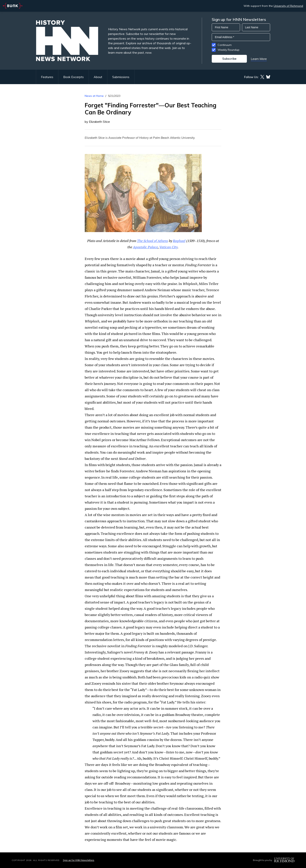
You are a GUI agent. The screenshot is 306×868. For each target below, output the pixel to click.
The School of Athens (153, 241)
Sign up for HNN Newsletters (79, 860)
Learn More (259, 59)
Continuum (225, 45)
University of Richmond (288, 6)
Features (47, 77)
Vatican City (168, 247)
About (98, 77)
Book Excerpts (73, 77)
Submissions (121, 77)
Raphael (179, 241)
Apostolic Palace (145, 247)
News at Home (94, 96)
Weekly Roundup (229, 50)
